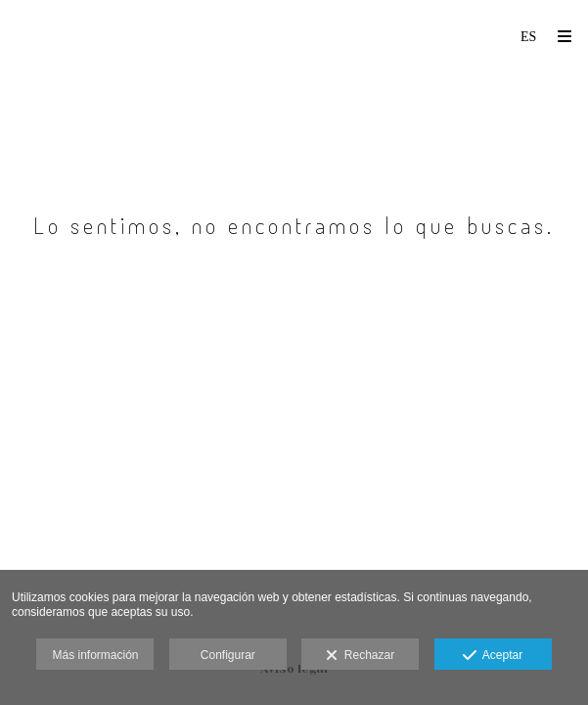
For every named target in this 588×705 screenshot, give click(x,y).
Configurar (228, 655)
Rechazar (360, 656)
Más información (95, 655)
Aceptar (493, 656)
